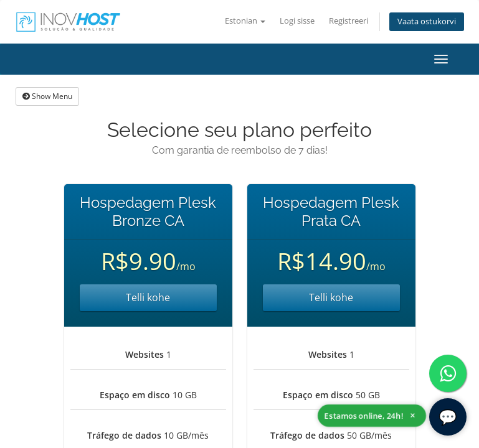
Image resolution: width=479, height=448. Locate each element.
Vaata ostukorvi (427, 21)
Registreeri (349, 21)
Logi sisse (297, 21)
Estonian (245, 21)
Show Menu (47, 96)
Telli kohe (148, 297)
